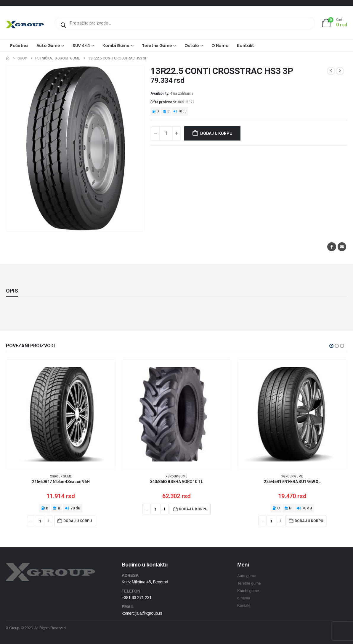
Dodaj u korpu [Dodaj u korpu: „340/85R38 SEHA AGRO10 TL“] (193, 509)
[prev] (331, 71)
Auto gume (48, 46)
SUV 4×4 (81, 46)
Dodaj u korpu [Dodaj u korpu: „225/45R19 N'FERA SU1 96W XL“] (309, 521)
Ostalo (192, 46)
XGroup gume (61, 476)
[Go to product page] (61, 414)
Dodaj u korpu (216, 133)
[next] (340, 71)
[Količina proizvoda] (166, 133)
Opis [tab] (12, 291)
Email (342, 247)
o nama (244, 598)
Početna (19, 46)
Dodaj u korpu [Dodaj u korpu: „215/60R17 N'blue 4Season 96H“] (78, 521)
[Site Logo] (25, 24)
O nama (220, 46)
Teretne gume (157, 46)
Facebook (332, 247)
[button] (331, 346)
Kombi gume (116, 46)
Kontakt (246, 46)
